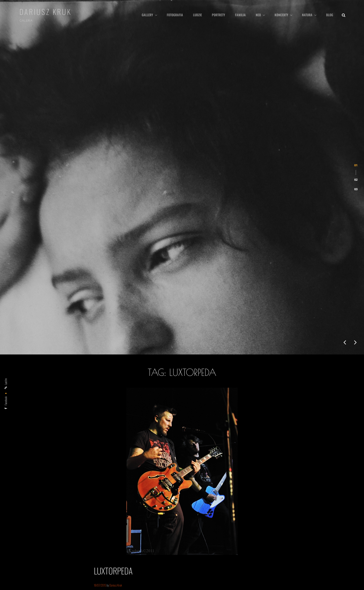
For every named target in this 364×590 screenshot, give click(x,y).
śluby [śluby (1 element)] (284, 564)
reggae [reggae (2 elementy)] (337, 549)
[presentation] (345, 170)
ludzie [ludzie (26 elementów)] (252, 531)
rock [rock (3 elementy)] (198, 564)
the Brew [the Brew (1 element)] (237, 564)
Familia (240, 15)
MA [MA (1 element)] (279, 533)
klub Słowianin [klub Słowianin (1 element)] (325, 516)
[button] (356, 82)
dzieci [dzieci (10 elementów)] (268, 515)
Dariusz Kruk (46, 12)
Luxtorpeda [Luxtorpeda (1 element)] (269, 533)
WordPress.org (29, 547)
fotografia (175, 15)
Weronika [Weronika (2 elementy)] (249, 564)
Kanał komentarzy (30, 538)
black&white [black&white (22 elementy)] (218, 514)
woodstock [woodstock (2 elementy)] (264, 564)
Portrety (218, 15)
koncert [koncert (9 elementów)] (219, 532)
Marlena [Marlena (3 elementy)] (306, 532)
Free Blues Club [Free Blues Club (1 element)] (298, 516)
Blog (330, 15)
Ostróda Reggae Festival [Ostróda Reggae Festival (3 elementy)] (271, 549)
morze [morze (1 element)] (333, 533)
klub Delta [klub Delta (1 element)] (312, 516)
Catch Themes (209, 587)
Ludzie (197, 15)
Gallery (150, 15)
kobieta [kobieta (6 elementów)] (201, 532)
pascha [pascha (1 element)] (292, 550)
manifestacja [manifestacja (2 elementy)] (290, 533)
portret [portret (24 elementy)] (308, 548)
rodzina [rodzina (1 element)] (207, 564)
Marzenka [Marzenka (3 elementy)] (320, 532)
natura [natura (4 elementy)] (217, 549)
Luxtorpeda (113, 398)
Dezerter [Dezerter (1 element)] (241, 516)
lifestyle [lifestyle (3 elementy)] (235, 532)
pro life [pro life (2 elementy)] (326, 549)
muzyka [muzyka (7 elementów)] (202, 549)
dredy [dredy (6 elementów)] (253, 515)
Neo (261, 15)
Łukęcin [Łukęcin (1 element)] (276, 564)
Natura (310, 15)
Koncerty (284, 15)
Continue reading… (109, 439)
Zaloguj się (26, 520)
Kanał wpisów (28, 529)
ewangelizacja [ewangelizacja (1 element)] (283, 516)
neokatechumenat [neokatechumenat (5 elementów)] (239, 549)
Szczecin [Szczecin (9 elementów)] (221, 563)
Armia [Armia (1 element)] (197, 516)
